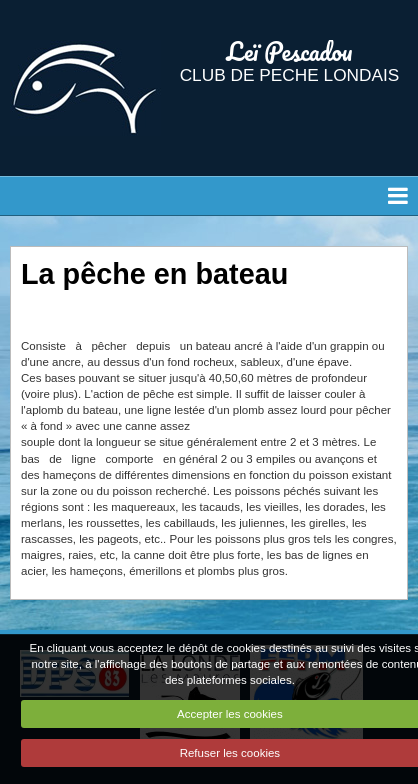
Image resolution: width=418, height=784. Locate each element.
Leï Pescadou (290, 51)
